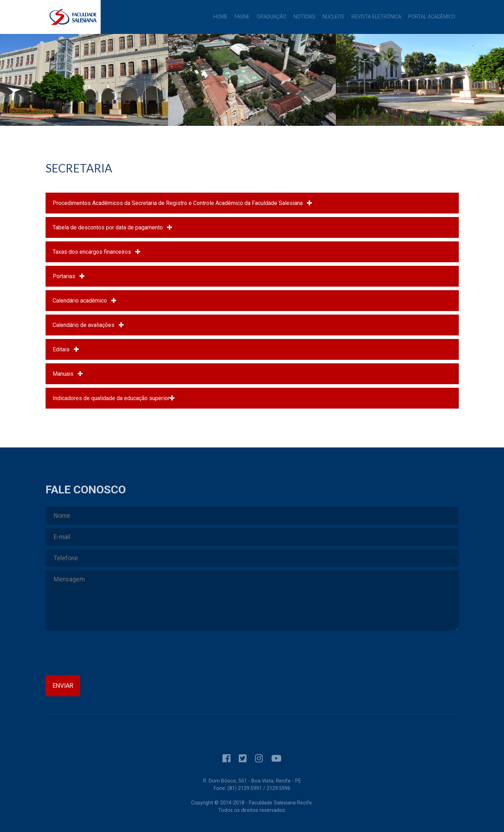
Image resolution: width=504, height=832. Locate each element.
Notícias (304, 17)
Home (220, 17)
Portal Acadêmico (432, 17)
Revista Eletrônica (376, 17)
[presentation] (99, 655)
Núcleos (333, 17)
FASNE (242, 17)
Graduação (272, 17)
